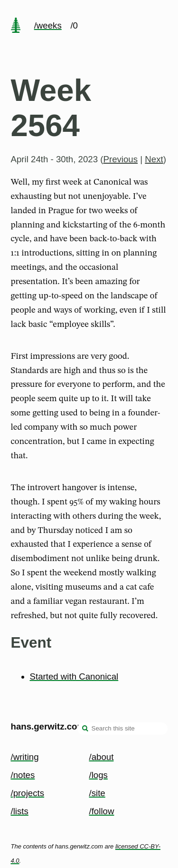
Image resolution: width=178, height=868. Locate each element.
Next (154, 159)
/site (97, 793)
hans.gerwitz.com (48, 726)
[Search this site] (122, 729)
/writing (25, 757)
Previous (120, 159)
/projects (28, 793)
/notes (23, 775)
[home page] (16, 26)
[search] (85, 730)
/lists (20, 811)
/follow (102, 811)
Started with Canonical (74, 676)
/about (102, 757)
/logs (98, 775)
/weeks (48, 25)
